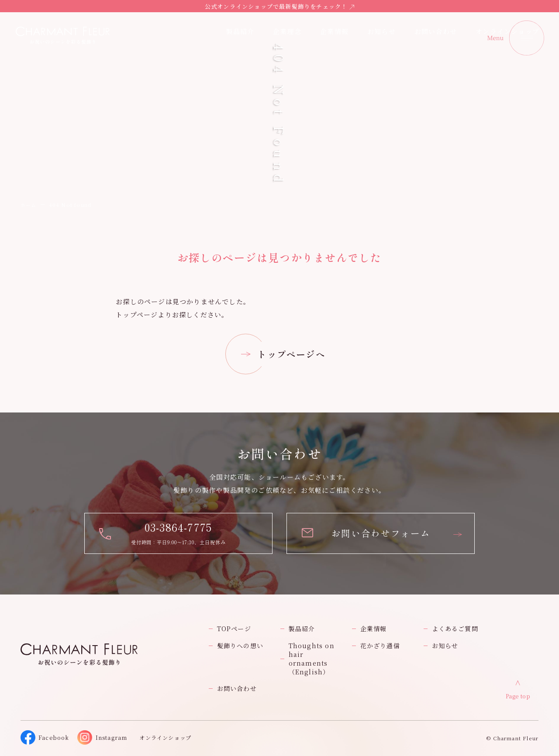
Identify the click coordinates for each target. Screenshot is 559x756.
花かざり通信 (380, 646)
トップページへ (291, 354)
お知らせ (381, 31)
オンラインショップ (507, 31)
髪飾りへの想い (240, 646)
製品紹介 (302, 629)
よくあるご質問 (455, 629)
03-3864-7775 (178, 527)
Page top (518, 696)
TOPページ (234, 629)
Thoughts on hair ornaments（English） (312, 659)
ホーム (29, 205)
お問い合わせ (237, 688)
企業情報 (334, 31)
